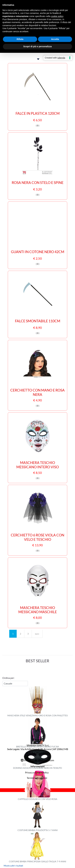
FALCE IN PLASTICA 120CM (38, 113)
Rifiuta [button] (20, 39)
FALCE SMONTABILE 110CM (38, 321)
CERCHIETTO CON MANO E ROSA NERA (37, 392)
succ (37, 634)
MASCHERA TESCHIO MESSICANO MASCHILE (38, 610)
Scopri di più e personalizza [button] (37, 46)
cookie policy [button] (57, 16)
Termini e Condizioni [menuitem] (37, 778)
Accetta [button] (55, 39)
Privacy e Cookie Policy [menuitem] (37, 772)
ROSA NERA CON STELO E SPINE (38, 183)
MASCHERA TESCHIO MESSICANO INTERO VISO (38, 465)
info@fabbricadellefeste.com (39, 760)
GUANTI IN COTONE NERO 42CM (38, 252)
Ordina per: (8, 678)
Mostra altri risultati (13, 866)
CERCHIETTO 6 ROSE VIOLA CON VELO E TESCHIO (37, 537)
